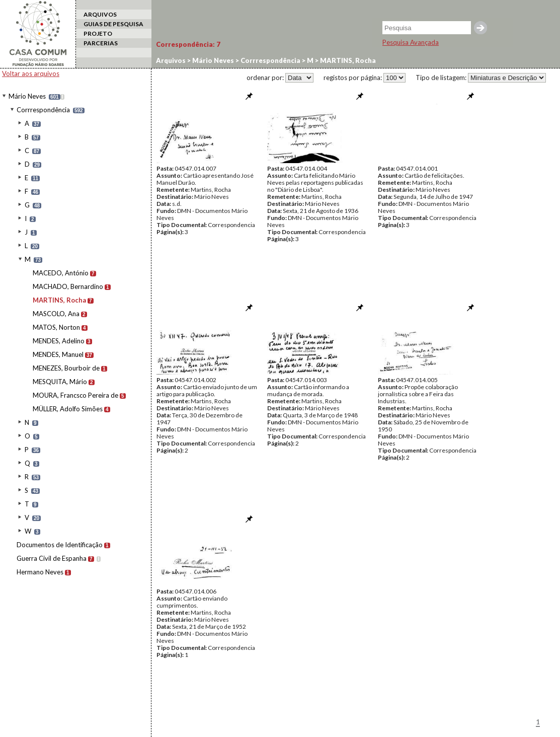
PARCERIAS (101, 43)
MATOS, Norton (56, 327)
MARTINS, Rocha (59, 300)
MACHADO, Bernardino (68, 286)
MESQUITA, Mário (60, 382)
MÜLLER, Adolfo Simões (68, 409)
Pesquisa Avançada (411, 42)
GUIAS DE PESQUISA (113, 24)
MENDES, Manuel (58, 354)
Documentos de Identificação (60, 545)
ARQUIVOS (100, 14)
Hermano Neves (40, 572)
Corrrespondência (43, 110)
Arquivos (171, 60)
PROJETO (98, 33)
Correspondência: (188, 44)
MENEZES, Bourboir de (66, 368)
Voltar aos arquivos (31, 73)
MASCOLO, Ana (56, 314)
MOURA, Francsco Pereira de (75, 395)
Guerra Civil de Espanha (52, 558)
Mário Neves (27, 96)
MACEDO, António (61, 273)
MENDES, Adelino (59, 341)
